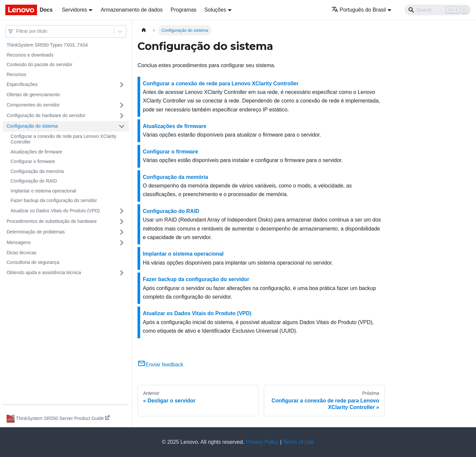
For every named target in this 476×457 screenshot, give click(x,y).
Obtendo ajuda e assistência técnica (44, 272)
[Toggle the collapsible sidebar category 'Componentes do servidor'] (122, 105)
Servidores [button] (74, 10)
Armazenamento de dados (132, 10)
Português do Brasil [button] (359, 10)
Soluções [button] (215, 10)
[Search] (438, 10)
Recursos (16, 74)
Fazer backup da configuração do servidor (54, 200)
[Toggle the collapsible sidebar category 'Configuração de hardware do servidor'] (122, 116)
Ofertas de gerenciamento (33, 95)
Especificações (22, 84)
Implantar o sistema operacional (43, 191)
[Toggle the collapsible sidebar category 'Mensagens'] (122, 243)
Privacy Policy (262, 442)
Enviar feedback (160, 365)
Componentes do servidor (33, 105)
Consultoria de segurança (33, 262)
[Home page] (144, 30)
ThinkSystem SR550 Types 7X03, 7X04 (47, 45)
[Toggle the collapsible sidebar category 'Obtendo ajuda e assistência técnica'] (122, 273)
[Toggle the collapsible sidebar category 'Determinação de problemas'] (122, 232)
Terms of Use (298, 442)
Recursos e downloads (30, 55)
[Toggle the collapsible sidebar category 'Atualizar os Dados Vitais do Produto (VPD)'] (122, 211)
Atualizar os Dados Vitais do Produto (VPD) (55, 211)
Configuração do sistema (32, 126)
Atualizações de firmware (36, 152)
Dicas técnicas (21, 253)
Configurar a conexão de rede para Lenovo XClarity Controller (63, 139)
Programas (183, 10)
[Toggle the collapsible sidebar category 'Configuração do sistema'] (122, 126)
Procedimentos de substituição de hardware (52, 221)
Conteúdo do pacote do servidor (40, 64)
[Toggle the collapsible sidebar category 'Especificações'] (122, 85)
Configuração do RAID (34, 181)
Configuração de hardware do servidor (46, 115)
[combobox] (17, 31)
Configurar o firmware (33, 161)
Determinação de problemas (36, 232)
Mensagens (19, 242)
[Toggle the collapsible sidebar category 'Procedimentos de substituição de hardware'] (122, 222)
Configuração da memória (37, 171)
